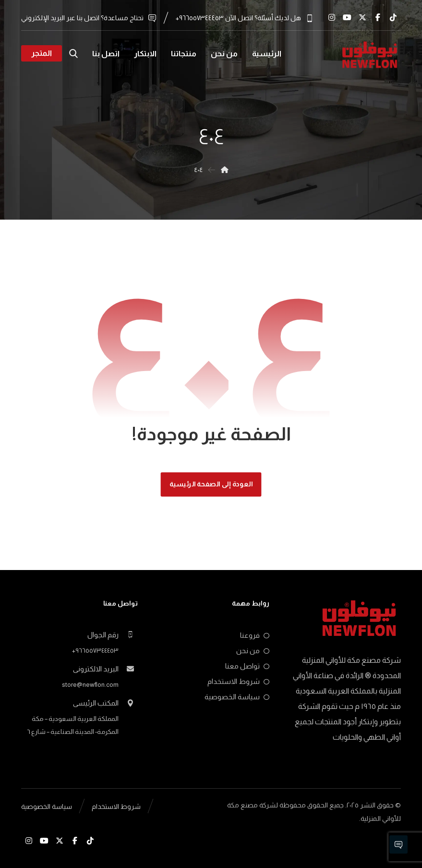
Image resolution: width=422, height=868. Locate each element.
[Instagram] (332, 17)
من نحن (253, 651)
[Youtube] (347, 17)
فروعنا (255, 635)
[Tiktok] (393, 17)
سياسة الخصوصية (237, 697)
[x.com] (362, 17)
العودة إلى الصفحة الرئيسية (211, 484)
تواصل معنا (247, 666)
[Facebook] (378, 17)
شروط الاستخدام (238, 681)
